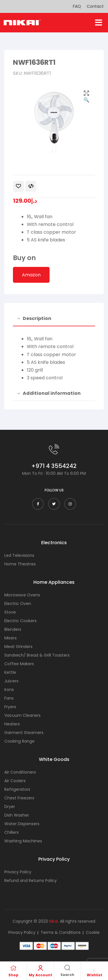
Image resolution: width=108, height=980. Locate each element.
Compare (31, 186)
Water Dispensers (22, 824)
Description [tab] (37, 318)
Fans (9, 698)
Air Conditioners (20, 772)
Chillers (12, 832)
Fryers (10, 707)
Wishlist (94, 975)
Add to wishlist (18, 186)
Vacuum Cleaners (22, 715)
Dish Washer (17, 815)
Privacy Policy (18, 872)
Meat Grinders (18, 647)
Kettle (10, 672)
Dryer (10, 807)
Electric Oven (18, 604)
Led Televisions (19, 555)
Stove (10, 612)
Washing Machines (23, 841)
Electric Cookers (20, 621)
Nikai (53, 921)
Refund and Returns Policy (31, 881)
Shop (13, 975)
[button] (99, 23)
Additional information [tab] (52, 393)
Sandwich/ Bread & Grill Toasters (37, 655)
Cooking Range (19, 741)
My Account (40, 975)
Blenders (13, 629)
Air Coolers (15, 781)
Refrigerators (17, 789)
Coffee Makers (19, 664)
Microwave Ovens (22, 595)
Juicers (11, 681)
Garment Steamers (24, 733)
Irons (9, 690)
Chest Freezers (19, 798)
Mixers (11, 638)
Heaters (12, 724)
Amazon (31, 275)
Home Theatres (20, 564)
